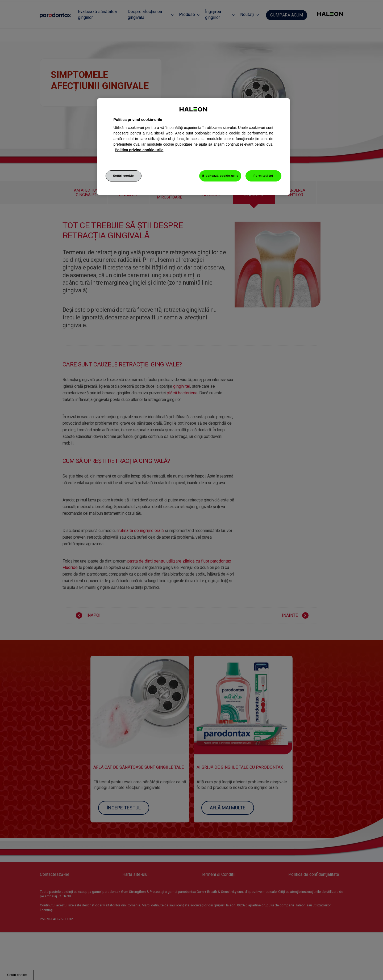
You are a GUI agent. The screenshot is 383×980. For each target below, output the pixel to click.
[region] (193, 147)
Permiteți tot (263, 176)
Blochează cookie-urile (220, 176)
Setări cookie (123, 176)
